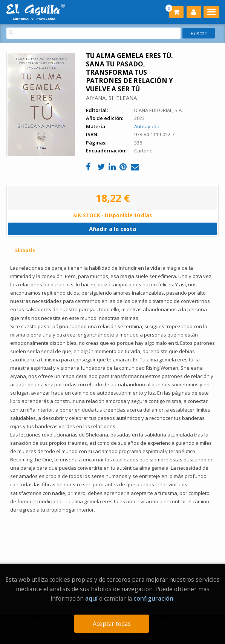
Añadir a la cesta (112, 229)
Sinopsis (25, 250)
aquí (91, 598)
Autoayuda (147, 126)
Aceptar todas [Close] (112, 624)
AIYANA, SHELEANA (111, 98)
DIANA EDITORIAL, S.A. (158, 110)
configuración (153, 598)
